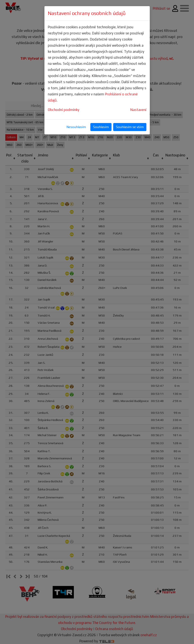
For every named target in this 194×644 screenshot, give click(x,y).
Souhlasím (101, 127)
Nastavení (138, 110)
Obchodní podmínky (64, 110)
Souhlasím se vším (130, 127)
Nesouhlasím (76, 127)
